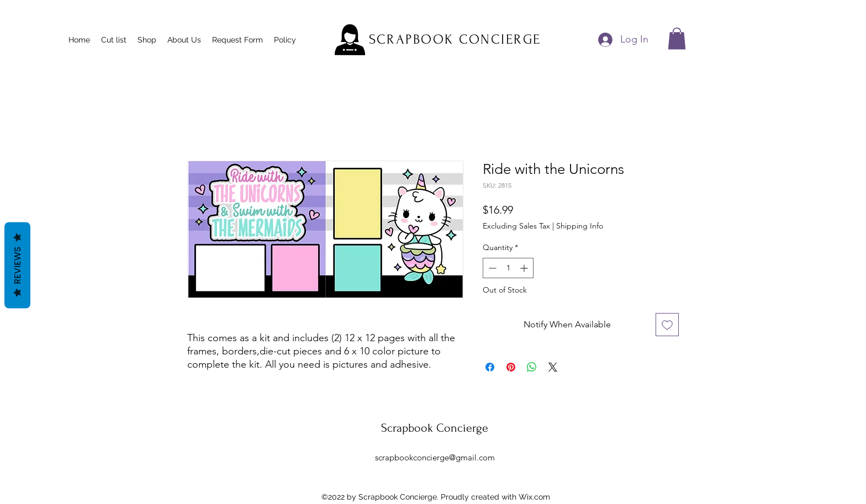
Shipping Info (580, 226)
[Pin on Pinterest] (511, 367)
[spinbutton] (508, 268)
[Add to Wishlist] (667, 325)
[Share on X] (553, 367)
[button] (677, 38)
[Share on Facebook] (490, 367)
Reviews (17, 265)
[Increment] (525, 268)
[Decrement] (491, 268)
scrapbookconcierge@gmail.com (435, 457)
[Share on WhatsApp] (532, 367)
